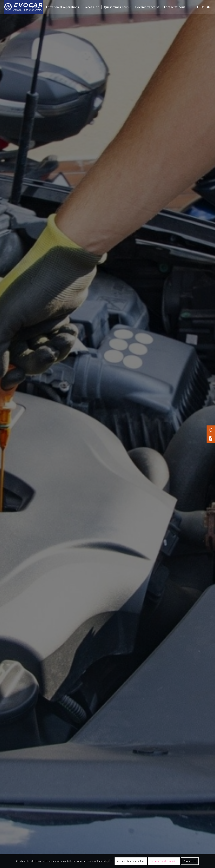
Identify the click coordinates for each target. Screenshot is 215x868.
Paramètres (190, 861)
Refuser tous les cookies (164, 861)
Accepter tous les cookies (131, 861)
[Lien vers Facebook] (198, 7)
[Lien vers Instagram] (203, 7)
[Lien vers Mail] (208, 7)
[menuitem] (37, 7)
